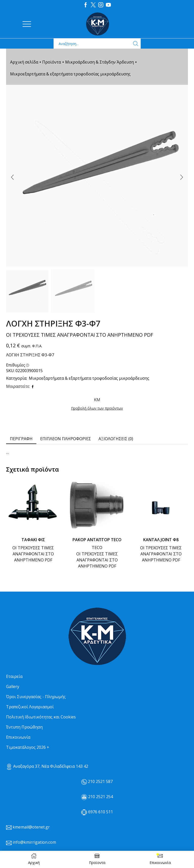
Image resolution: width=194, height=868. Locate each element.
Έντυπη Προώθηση (24, 727)
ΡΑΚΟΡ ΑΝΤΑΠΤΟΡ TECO (97, 540)
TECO (97, 548)
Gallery (13, 687)
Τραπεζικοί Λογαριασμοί (30, 707)
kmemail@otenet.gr (31, 827)
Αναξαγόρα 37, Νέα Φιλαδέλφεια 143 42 (47, 766)
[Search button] (136, 44)
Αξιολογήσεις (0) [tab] (116, 439)
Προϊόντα (52, 62)
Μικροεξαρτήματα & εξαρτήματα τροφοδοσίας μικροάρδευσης (70, 74)
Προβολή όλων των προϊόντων (97, 408)
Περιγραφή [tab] (21, 439)
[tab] (21, 439)
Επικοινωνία (18, 737)
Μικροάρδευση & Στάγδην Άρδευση (100, 62)
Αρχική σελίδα (24, 62)
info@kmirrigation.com (34, 842)
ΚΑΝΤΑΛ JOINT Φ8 (161, 540)
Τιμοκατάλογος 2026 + (28, 747)
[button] (12, 177)
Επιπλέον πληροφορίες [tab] (66, 439)
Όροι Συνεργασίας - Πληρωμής (36, 697)
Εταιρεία (14, 676)
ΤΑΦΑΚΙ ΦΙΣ (33, 540)
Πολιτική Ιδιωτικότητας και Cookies (41, 717)
